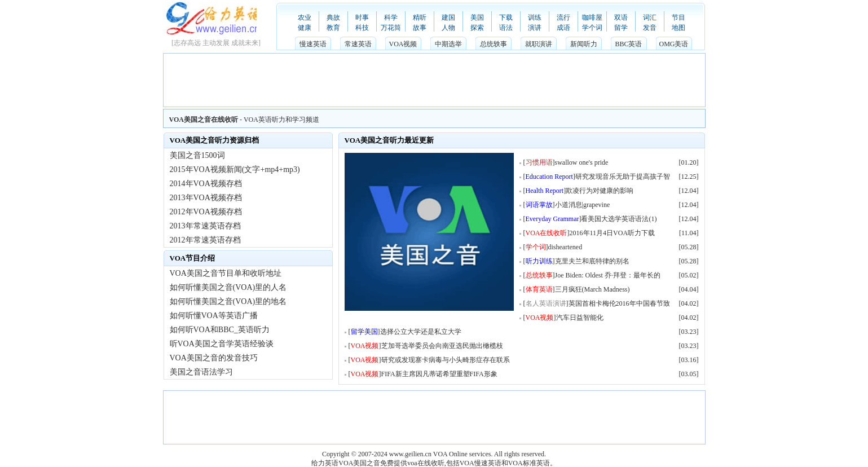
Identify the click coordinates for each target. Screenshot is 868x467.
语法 (506, 28)
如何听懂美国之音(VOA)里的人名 (228, 287)
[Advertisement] (434, 79)
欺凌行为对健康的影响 (600, 191)
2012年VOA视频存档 (206, 212)
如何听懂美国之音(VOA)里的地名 (228, 301)
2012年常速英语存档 (205, 240)
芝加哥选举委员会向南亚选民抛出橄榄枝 (442, 346)
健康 (305, 28)
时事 (362, 17)
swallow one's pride (582, 162)
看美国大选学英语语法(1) (619, 219)
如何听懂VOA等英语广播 (214, 316)
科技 (362, 28)
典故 (333, 17)
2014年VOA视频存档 (206, 184)
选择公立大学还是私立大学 (421, 332)
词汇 (650, 17)
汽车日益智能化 (580, 318)
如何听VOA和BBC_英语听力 (220, 330)
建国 (448, 17)
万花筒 (391, 28)
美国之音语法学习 (201, 372)
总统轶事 (494, 44)
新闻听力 (584, 44)
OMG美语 (673, 44)
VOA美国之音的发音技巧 (214, 358)
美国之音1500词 (197, 155)
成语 (563, 28)
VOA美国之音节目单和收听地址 (226, 273)
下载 (506, 17)
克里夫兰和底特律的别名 (592, 261)
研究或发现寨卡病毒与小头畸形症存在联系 (446, 360)
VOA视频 (403, 44)
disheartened (565, 247)
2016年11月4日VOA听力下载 (613, 233)
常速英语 (358, 44)
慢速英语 (313, 44)
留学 (621, 28)
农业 (305, 17)
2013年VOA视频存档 (206, 198)
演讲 (535, 28)
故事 (420, 28)
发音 (650, 28)
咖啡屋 (592, 17)
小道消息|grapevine (583, 205)
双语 (621, 17)
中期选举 (448, 44)
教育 (333, 28)
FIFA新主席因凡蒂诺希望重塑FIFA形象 (439, 374)
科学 (391, 17)
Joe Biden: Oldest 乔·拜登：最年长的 (608, 275)
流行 (563, 17)
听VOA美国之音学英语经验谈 (222, 344)
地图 (678, 28)
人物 (448, 28)
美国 (477, 17)
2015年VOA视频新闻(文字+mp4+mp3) (235, 169)
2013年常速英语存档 (205, 226)
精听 (420, 17)
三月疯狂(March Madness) (592, 289)
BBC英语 (628, 44)
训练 (535, 17)
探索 (477, 28)
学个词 (592, 28)
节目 (678, 17)
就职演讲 (539, 44)
